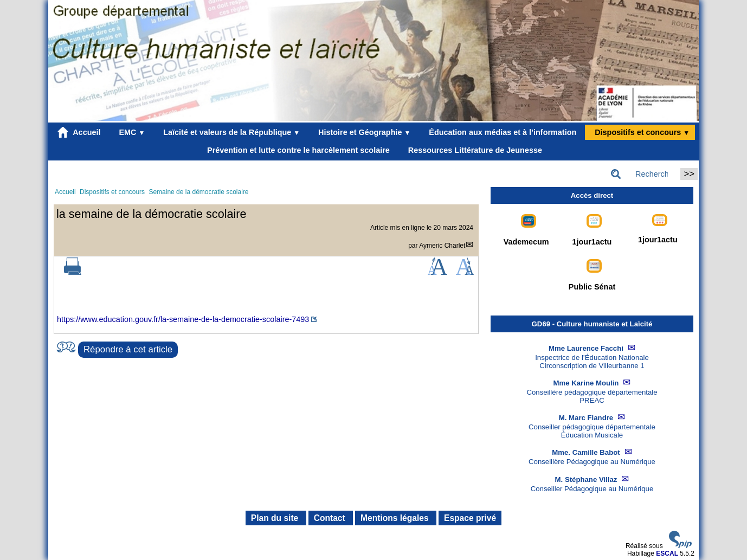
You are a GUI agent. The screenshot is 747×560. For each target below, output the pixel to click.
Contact (331, 518)
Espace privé (470, 518)
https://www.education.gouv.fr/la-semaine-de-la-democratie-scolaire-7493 (183, 319)
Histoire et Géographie (362, 132)
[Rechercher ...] (642, 174)
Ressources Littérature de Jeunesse (473, 150)
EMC (130, 132)
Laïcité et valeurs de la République (229, 132)
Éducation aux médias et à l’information (500, 132)
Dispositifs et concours (640, 132)
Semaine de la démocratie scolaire (198, 192)
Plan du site (276, 518)
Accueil (79, 132)
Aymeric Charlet (442, 246)
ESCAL (667, 553)
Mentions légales (396, 518)
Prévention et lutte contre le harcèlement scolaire (296, 150)
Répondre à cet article (128, 349)
